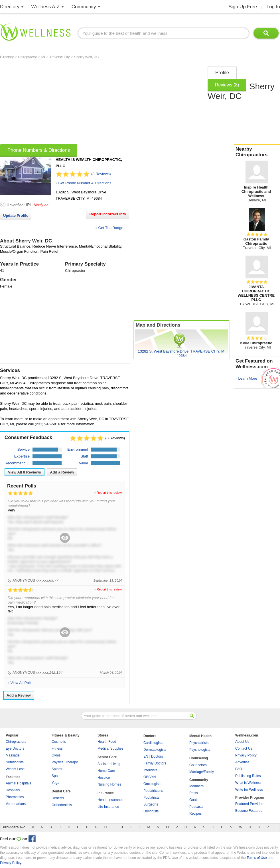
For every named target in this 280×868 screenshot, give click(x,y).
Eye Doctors (15, 748)
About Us (242, 742)
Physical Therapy (65, 762)
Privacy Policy (246, 755)
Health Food (107, 742)
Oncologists (152, 784)
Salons (57, 769)
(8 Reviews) (101, 174)
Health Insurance (110, 800)
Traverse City (60, 57)
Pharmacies (15, 797)
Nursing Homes (109, 784)
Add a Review (62, 472)
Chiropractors (16, 742)
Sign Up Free (243, 7)
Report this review (109, 493)
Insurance (106, 793)
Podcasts (196, 807)
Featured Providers (250, 804)
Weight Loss (15, 769)
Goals (194, 800)
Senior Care (107, 757)
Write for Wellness (249, 790)
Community (84, 7)
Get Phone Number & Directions (85, 183)
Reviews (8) (227, 85)
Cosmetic (59, 742)
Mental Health (200, 736)
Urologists (151, 811)
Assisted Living (109, 764)
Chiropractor (28, 57)
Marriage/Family (202, 772)
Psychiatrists (199, 743)
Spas (55, 776)
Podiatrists (151, 798)
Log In (273, 7)
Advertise (242, 762)
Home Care (106, 771)
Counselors (198, 765)
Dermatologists (155, 750)
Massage (13, 755)
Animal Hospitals (18, 783)
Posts (194, 793)
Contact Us (244, 748)
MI (44, 57)
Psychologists (200, 750)
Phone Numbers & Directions (39, 150)
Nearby (257, 152)
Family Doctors (155, 763)
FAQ (239, 769)
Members (196, 786)
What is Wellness (248, 783)
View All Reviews (25, 472)
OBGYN (150, 777)
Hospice (104, 778)
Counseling (199, 758)
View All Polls (21, 683)
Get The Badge (111, 228)
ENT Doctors (153, 756)
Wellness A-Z (46, 7)
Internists (150, 770)
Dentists (58, 798)
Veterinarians (16, 804)
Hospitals (13, 790)
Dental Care (61, 791)
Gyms (56, 755)
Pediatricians (153, 791)
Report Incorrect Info (108, 214)
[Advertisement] (88, 103)
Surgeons (151, 804)
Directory (10, 7)
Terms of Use (257, 858)
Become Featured (249, 811)
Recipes (195, 814)
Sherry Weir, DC (86, 57)
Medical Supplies (110, 748)
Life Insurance (108, 807)
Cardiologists (153, 743)
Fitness (57, 748)
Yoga (55, 783)
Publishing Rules (248, 776)
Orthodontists (62, 805)
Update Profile (16, 216)
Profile (222, 73)
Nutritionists (15, 762)
